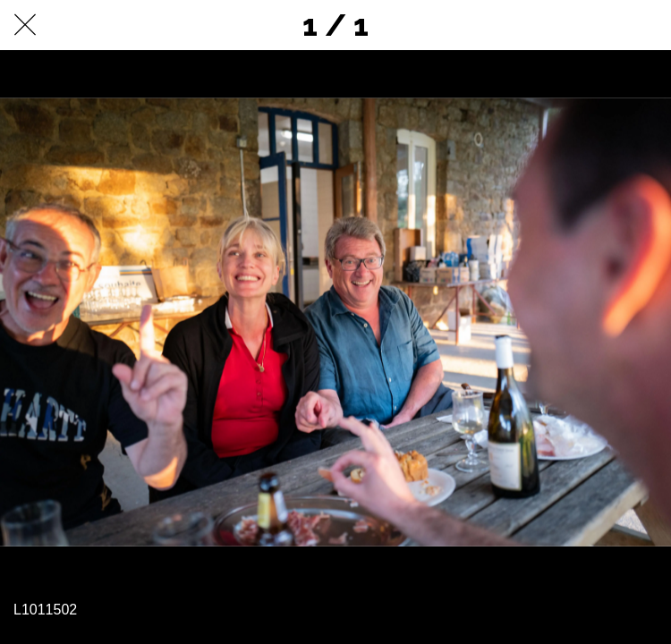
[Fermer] (25, 25)
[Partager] (599, 25)
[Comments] (646, 25)
